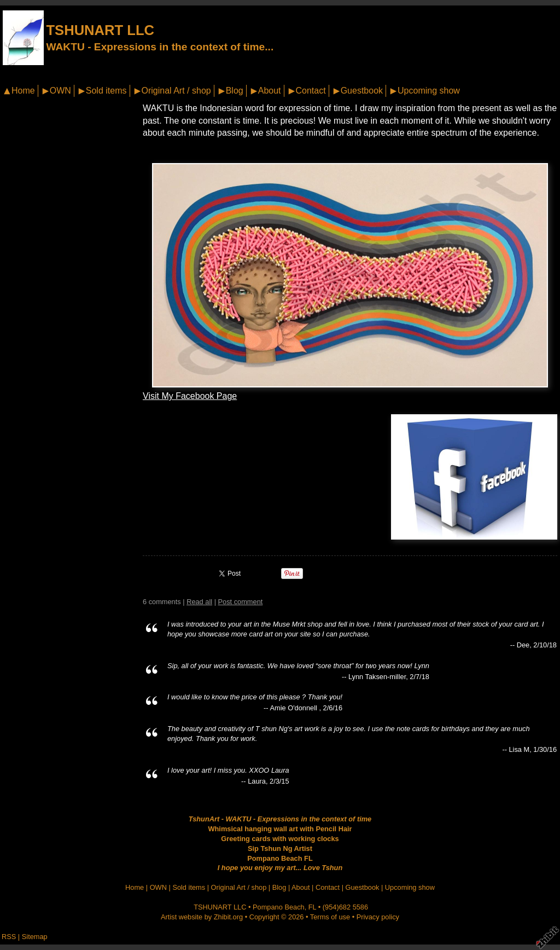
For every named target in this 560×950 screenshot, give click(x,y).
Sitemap (35, 937)
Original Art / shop (176, 91)
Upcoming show (429, 91)
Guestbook (362, 91)
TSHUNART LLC (100, 30)
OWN (60, 91)
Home (23, 91)
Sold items (106, 91)
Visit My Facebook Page (190, 396)
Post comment (241, 602)
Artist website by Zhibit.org (202, 917)
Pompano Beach (279, 907)
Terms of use (330, 917)
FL (312, 907)
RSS (9, 937)
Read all (199, 602)
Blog (235, 91)
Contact (311, 91)
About (270, 91)
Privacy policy (378, 917)
